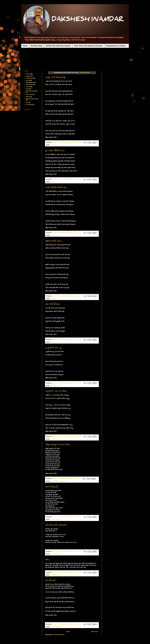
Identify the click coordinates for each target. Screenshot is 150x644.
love (27, 102)
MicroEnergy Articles (32, 99)
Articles (28, 87)
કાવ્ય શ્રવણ (29, 105)
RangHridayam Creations (116, 46)
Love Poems (54, 145)
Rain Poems (65, 481)
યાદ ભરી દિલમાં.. (53, 304)
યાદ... (48, 559)
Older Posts (95, 632)
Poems (59, 439)
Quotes (28, 76)
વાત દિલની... (51, 580)
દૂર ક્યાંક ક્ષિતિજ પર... (56, 150)
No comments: (78, 142)
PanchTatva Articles (32, 91)
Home (25, 46)
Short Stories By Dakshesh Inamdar (88, 46)
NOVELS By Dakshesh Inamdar (58, 46)
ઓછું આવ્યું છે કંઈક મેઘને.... (59, 444)
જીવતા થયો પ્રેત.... (54, 241)
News (28, 89)
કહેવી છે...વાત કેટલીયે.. (56, 391)
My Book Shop (37, 46)
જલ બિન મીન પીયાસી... (57, 525)
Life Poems (29, 78)
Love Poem (29, 95)
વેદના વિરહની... (52, 487)
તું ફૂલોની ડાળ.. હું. (54, 348)
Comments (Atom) (59, 635)
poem (28, 80)
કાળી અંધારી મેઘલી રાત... (57, 187)
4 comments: (77, 479)
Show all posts (85, 73)
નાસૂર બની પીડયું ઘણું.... (56, 77)
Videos (28, 97)
